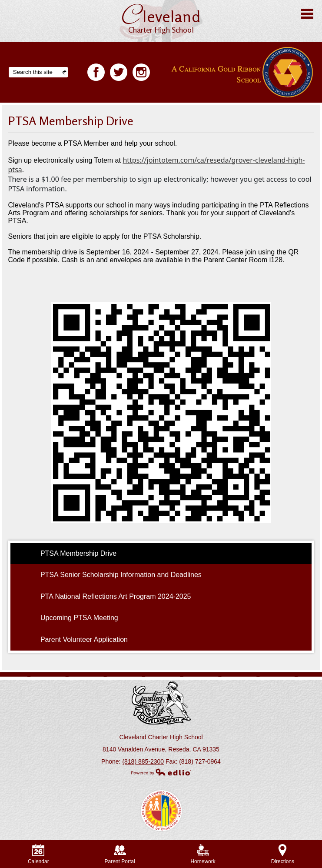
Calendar (38, 854)
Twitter (119, 74)
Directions (283, 854)
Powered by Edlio (161, 772)
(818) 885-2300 (143, 761)
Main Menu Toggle (307, 14)
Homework (203, 854)
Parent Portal (120, 854)
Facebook (96, 74)
